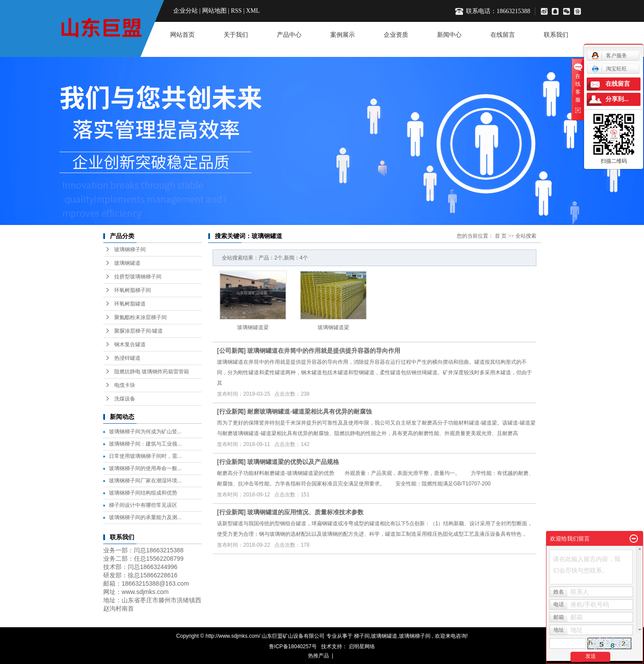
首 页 (501, 236)
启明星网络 (361, 646)
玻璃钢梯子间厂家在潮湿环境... (145, 481)
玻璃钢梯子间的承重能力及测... (145, 517)
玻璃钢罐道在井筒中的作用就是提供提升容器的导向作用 (324, 351)
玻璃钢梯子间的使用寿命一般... (145, 468)
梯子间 (362, 636)
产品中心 (289, 35)
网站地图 (214, 11)
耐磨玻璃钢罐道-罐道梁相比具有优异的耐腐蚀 (310, 411)
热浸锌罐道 (127, 358)
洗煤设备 (125, 399)
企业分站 (185, 11)
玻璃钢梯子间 (130, 249)
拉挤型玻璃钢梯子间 (138, 277)
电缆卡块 (125, 385)
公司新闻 (231, 351)
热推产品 (318, 656)
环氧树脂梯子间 (133, 290)
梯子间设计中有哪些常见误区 (143, 505)
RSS (236, 11)
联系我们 (556, 35)
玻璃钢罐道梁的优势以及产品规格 (293, 462)
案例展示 (343, 35)
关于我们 (236, 35)
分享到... (617, 99)
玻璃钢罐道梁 (253, 327)
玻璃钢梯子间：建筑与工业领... (145, 444)
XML (253, 11)
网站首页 (182, 35)
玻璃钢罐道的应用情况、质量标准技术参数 (305, 512)
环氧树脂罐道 (130, 304)
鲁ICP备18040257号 (293, 646)
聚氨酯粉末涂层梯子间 (140, 317)
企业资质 (396, 35)
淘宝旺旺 (609, 69)
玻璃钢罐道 (127, 263)
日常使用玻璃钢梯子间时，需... (145, 456)
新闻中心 (449, 35)
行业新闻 (231, 411)
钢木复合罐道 (130, 344)
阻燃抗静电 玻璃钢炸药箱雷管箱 (152, 372)
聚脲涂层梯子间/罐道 (138, 331)
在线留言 (503, 35)
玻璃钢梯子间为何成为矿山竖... (145, 432)
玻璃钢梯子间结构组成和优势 (143, 493)
